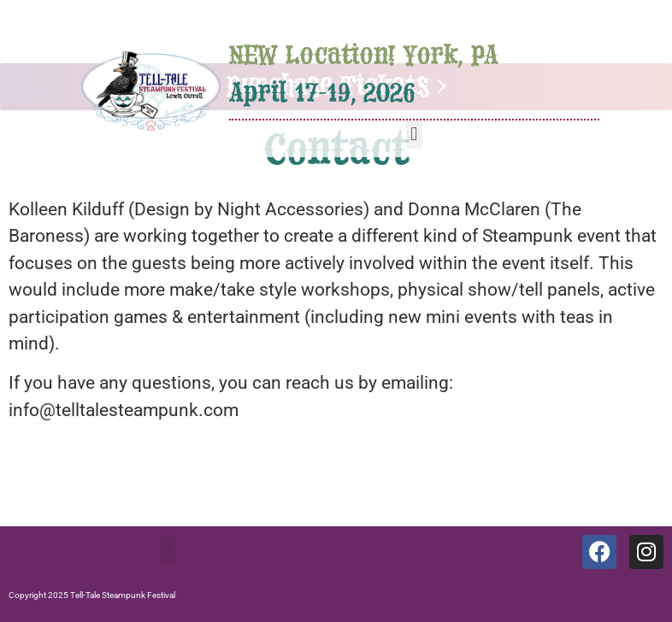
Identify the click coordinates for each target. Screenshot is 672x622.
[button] (414, 135)
